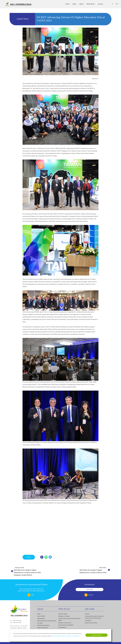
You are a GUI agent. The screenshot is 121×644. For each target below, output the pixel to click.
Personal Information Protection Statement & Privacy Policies (65, 636)
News (74, 4)
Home (67, 4)
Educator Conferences (65, 623)
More (33, 595)
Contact (100, 4)
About (81, 4)
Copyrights (88, 620)
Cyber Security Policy (91, 623)
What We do (91, 4)
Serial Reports (62, 627)
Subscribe (91, 595)
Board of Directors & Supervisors (47, 621)
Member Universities (43, 625)
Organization (41, 618)
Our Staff (40, 623)
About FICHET (41, 616)
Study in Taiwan (63, 614)
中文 (117, 4)
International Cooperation (66, 625)
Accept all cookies (96, 635)
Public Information (43, 628)
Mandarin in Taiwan (64, 616)
